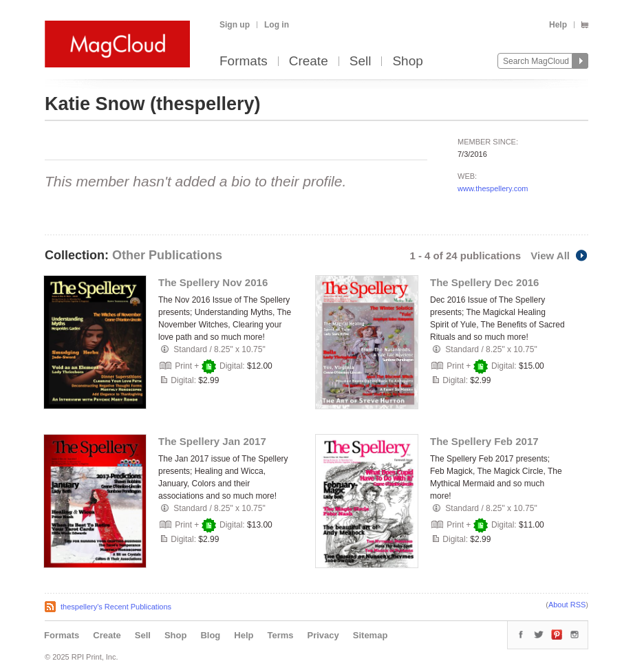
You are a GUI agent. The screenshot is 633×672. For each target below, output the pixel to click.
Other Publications (167, 255)
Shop (407, 62)
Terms (280, 635)
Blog (210, 635)
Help (558, 25)
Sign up (235, 25)
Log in (277, 25)
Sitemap (371, 635)
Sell (361, 62)
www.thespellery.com (493, 188)
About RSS (567, 605)
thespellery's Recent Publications (116, 607)
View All (559, 256)
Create (309, 62)
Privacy (323, 635)
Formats (244, 62)
